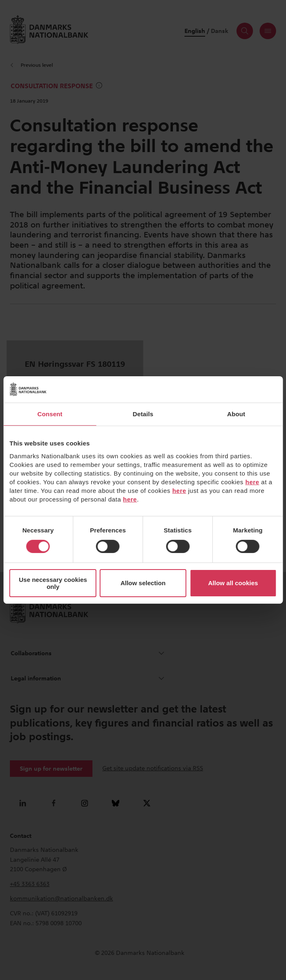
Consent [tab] (50, 414)
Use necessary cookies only (53, 583)
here (252, 482)
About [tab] (236, 414)
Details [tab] (143, 414)
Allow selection (143, 583)
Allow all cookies (233, 583)
